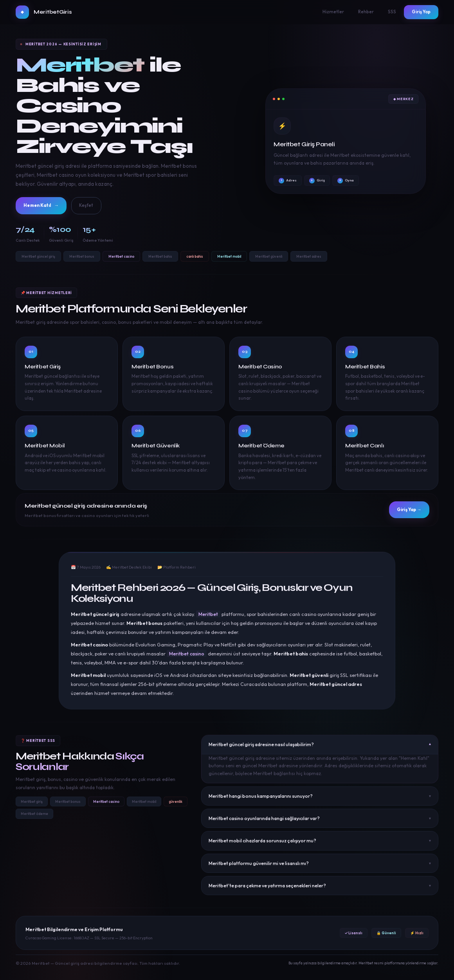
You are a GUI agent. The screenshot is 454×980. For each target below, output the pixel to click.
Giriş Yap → (404, 512)
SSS (392, 12)
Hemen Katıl (46, 206)
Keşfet (98, 206)
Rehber (366, 12)
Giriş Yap (421, 12)
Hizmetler (333, 12)
